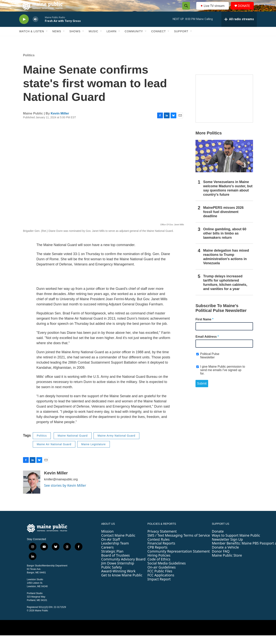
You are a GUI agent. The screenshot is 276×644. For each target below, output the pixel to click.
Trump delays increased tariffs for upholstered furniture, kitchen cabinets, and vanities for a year (225, 291)
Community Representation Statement (179, 560)
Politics (29, 64)
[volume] (35, 28)
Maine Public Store (227, 564)
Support (181, 40)
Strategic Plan (112, 560)
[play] (24, 28)
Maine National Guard (73, 444)
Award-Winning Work (118, 580)
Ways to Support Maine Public (236, 544)
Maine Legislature (94, 453)
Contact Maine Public (118, 544)
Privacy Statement (162, 540)
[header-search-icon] (185, 10)
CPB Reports (157, 556)
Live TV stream (213, 10)
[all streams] (239, 28)
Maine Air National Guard (54, 453)
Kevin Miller (60, 122)
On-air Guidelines (161, 576)
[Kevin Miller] (32, 491)
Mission (107, 540)
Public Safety (112, 576)
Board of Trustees (115, 564)
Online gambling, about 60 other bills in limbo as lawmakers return (225, 242)
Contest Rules (159, 548)
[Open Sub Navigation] (47, 40)
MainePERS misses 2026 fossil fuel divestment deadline (223, 220)
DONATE (246, 10)
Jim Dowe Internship (118, 572)
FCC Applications (161, 584)
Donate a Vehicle (225, 556)
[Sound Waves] (224, 107)
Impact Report (159, 588)
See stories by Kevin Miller (65, 494)
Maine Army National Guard (116, 444)
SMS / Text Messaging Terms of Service (179, 544)
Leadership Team (115, 552)
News (57, 40)
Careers (107, 556)
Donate (218, 540)
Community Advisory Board (123, 568)
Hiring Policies (159, 564)
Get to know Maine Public (122, 584)
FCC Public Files (160, 580)
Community (134, 40)
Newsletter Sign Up (227, 548)
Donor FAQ (221, 560)
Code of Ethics (159, 568)
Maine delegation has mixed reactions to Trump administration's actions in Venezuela (226, 265)
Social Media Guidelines (167, 572)
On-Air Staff (111, 548)
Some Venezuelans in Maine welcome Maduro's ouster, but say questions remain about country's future (228, 197)
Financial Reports (161, 552)
